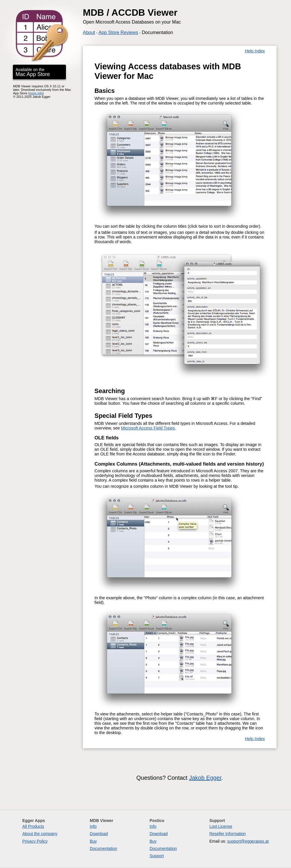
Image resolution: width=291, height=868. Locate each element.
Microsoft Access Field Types (148, 428)
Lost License (221, 826)
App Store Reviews (118, 32)
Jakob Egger (205, 778)
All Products (33, 826)
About (89, 32)
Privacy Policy (35, 841)
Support (157, 856)
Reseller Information (227, 834)
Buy (93, 841)
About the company (40, 834)
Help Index (255, 51)
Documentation (158, 32)
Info (93, 826)
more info (36, 93)
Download (99, 834)
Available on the (33, 72)
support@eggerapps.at (248, 841)
